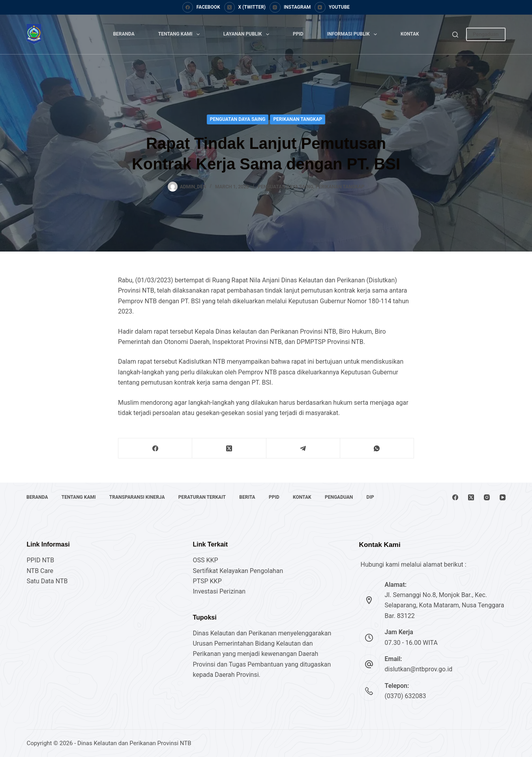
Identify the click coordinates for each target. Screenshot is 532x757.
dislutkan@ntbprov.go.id (419, 669)
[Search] (455, 35)
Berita (248, 497)
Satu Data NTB (47, 581)
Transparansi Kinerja (138, 497)
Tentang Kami (181, 34)
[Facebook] (201, 8)
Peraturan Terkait (203, 497)
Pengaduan (486, 34)
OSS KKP (205, 560)
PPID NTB (40, 560)
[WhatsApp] (377, 448)
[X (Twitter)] (245, 8)
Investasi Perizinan (219, 591)
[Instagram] (290, 8)
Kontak (410, 34)
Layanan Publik (248, 34)
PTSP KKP (207, 581)
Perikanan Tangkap (298, 119)
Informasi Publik (354, 34)
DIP (372, 497)
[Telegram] (303, 448)
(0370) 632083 (406, 696)
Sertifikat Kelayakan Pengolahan (238, 571)
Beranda (124, 34)
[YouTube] (332, 8)
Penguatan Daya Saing (238, 119)
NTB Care (40, 571)
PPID (298, 34)
